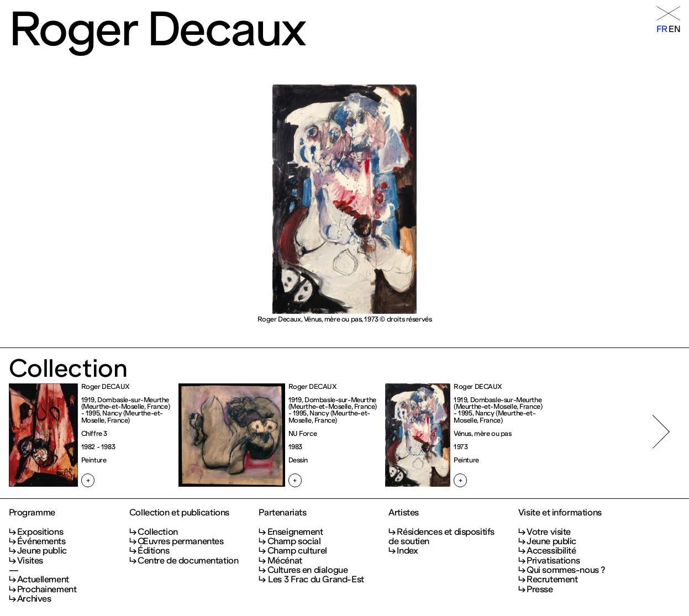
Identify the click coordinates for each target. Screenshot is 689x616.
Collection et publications (179, 512)
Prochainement (47, 589)
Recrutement (552, 579)
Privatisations (553, 560)
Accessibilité (551, 551)
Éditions (154, 551)
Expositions (40, 532)
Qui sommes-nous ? (566, 570)
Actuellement (43, 579)
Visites (30, 560)
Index (407, 551)
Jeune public (42, 551)
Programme (32, 512)
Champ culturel (297, 551)
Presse (540, 589)
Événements (41, 541)
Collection (158, 532)
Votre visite (549, 532)
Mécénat (285, 560)
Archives (34, 599)
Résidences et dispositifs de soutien (441, 536)
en (674, 29)
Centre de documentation (188, 560)
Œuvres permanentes (181, 541)
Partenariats (282, 512)
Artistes (404, 512)
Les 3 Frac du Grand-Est (316, 579)
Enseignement (295, 532)
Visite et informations (560, 512)
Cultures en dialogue (308, 570)
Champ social (294, 541)
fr (662, 29)
